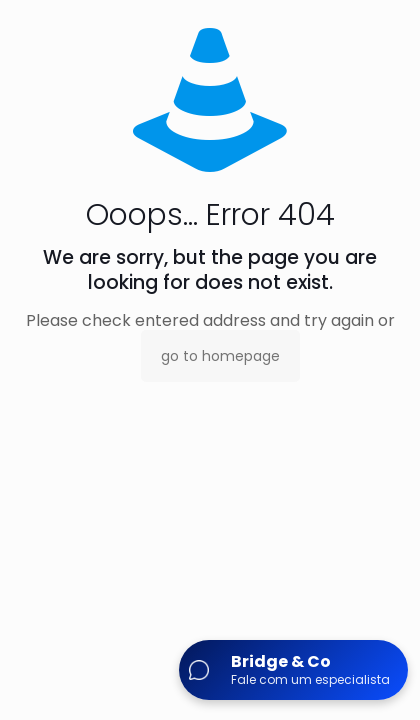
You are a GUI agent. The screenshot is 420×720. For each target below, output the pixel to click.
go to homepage (220, 356)
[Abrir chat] (293, 670)
